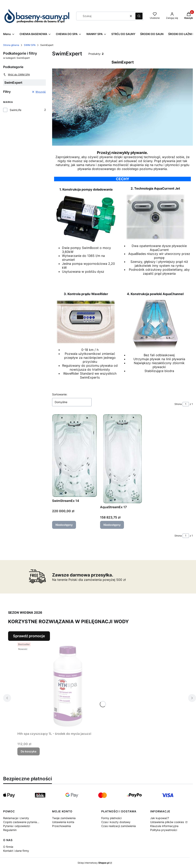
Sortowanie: (60, 394)
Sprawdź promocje (29, 636)
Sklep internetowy (93, 863)
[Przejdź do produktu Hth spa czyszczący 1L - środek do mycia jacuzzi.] (67, 685)
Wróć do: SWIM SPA (16, 75)
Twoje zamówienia (64, 818)
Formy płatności (111, 818)
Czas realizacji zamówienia (119, 826)
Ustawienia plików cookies (167, 822)
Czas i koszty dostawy (116, 822)
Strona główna (11, 45)
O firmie (8, 847)
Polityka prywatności (164, 830)
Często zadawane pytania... (21, 822)
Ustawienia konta (63, 822)
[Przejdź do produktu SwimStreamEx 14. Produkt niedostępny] (75, 456)
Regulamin (10, 830)
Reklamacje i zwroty (16, 818)
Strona (178, 404)
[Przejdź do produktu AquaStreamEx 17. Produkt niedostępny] (122, 459)
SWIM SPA (30, 45)
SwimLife (15, 110)
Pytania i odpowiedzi (17, 826)
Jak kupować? (160, 818)
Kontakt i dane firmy (16, 851)
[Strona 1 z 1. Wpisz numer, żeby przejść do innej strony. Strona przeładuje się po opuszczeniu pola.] (186, 404)
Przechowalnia (61, 826)
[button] (139, 16)
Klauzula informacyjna (164, 826)
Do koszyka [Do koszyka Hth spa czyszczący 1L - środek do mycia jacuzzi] (29, 751)
